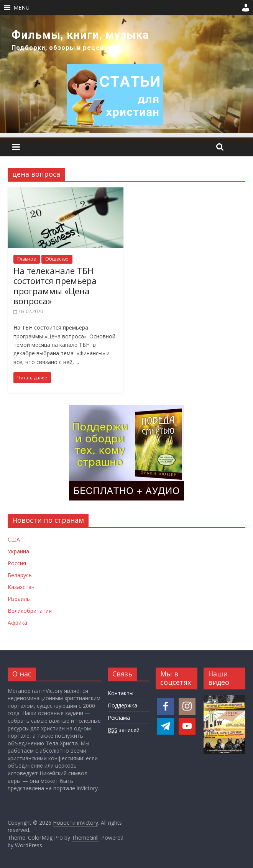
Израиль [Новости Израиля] (19, 599)
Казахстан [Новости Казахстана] (21, 587)
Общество (57, 259)
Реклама (119, 718)
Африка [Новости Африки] (17, 623)
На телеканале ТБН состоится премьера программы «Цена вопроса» (55, 286)
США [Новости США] (14, 539)
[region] (127, 74)
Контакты (121, 693)
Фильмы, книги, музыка (80, 35)
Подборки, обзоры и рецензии (63, 48)
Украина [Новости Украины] (18, 551)
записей (124, 730)
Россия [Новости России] (17, 563)
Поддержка (122, 705)
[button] (21, 8)
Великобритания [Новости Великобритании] (30, 611)
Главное (27, 259)
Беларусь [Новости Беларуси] (20, 575)
